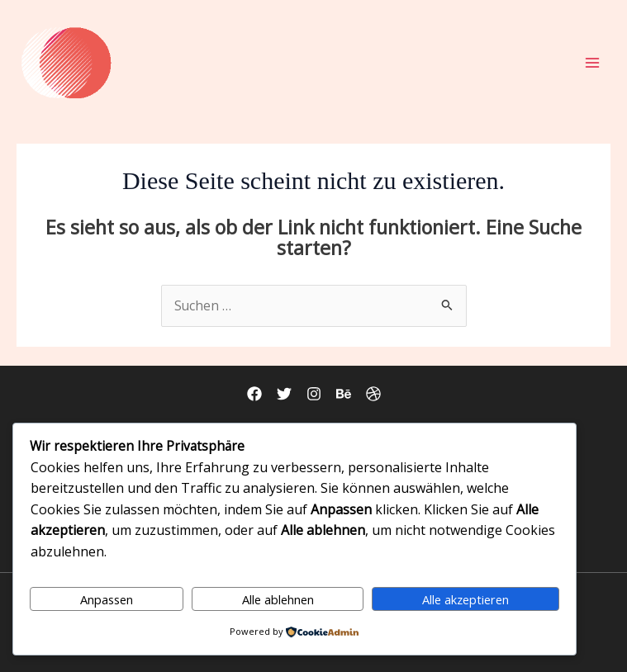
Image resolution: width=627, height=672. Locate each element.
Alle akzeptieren (465, 599)
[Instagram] (314, 394)
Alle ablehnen (278, 599)
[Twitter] (284, 394)
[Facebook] (254, 394)
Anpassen (107, 599)
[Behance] (344, 394)
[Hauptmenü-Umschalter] (593, 62)
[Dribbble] (373, 394)
